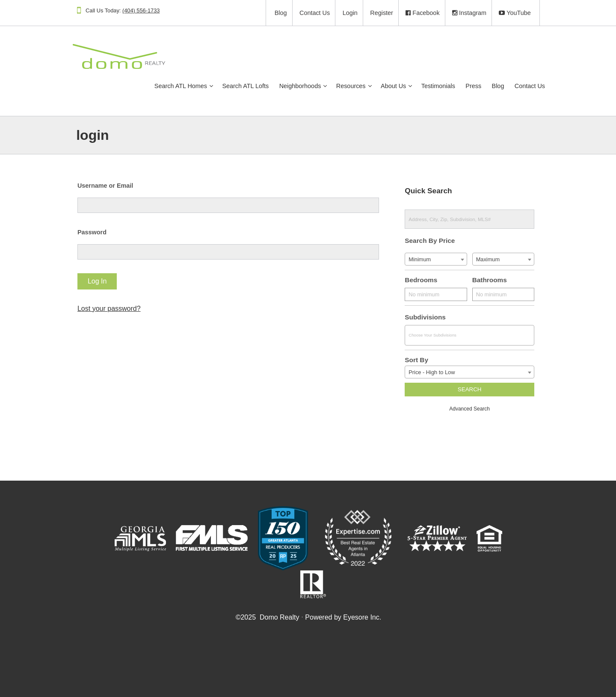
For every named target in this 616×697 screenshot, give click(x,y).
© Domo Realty (267, 617)
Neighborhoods (286, 86)
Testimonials (424, 86)
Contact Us (305, 13)
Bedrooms (418, 280)
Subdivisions (422, 317)
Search (463, 389)
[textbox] (462, 335)
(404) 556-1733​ (150, 10)
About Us (379, 86)
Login (341, 13)
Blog (271, 13)
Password (100, 232)
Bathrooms (483, 280)
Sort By (413, 360)
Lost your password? (117, 309)
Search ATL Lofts (231, 86)
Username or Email (113, 186)
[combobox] (431, 259)
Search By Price (426, 241)
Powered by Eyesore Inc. (343, 617)
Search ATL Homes (166, 86)
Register (373, 13)
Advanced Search (463, 409)
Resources (336, 86)
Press (459, 86)
